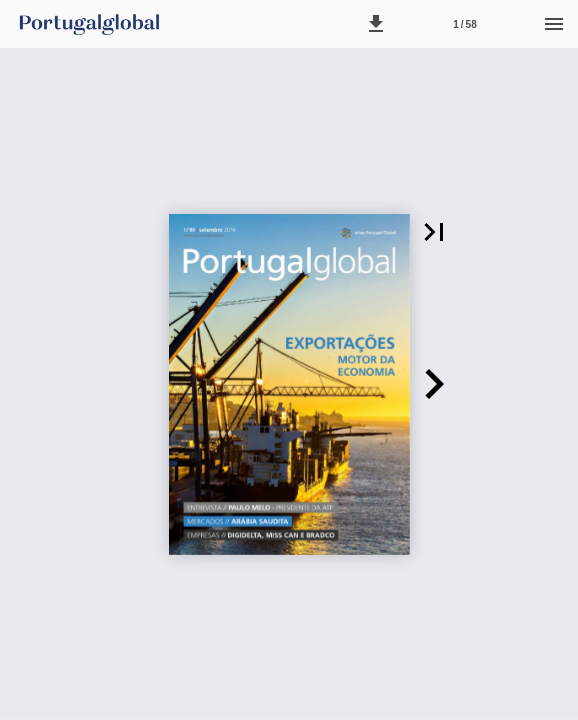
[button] (376, 24)
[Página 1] (465, 24)
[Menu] (554, 24)
